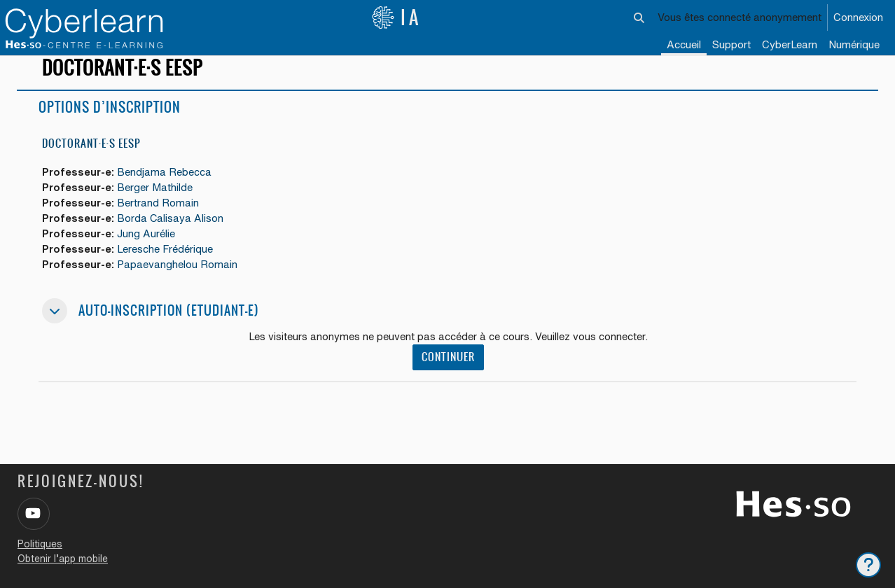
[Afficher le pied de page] (868, 565)
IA (396, 17)
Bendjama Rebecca (166, 184)
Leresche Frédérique (167, 263)
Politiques (40, 544)
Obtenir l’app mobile (63, 559)
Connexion (858, 17)
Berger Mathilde (157, 200)
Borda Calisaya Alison (173, 231)
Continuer (448, 372)
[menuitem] (790, 45)
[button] (640, 17)
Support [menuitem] (731, 44)
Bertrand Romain (160, 216)
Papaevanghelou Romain (179, 279)
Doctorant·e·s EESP (91, 156)
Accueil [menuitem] (684, 44)
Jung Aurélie (148, 247)
